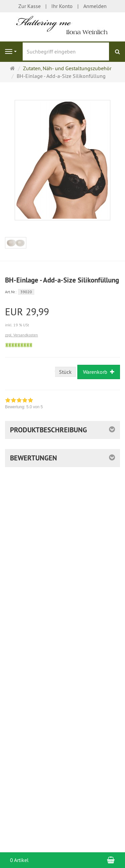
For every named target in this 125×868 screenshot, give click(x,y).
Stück (65, 372)
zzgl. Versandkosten (21, 335)
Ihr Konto (62, 6)
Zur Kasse (29, 6)
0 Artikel (19, 860)
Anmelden (95, 6)
